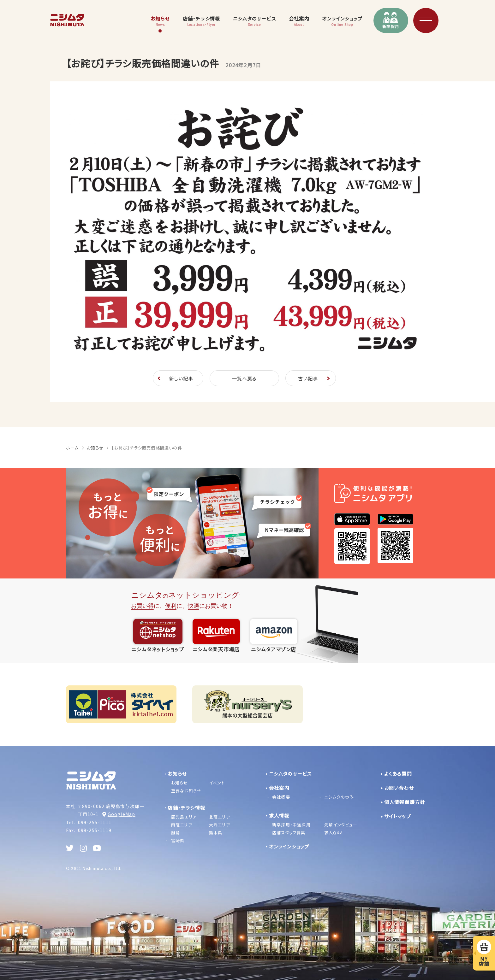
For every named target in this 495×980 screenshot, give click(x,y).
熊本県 (216, 833)
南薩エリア (182, 825)
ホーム (72, 448)
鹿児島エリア (184, 817)
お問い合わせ (399, 788)
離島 (176, 833)
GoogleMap (122, 814)
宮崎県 (178, 840)
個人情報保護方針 (405, 802)
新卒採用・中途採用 (291, 825)
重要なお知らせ (186, 791)
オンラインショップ (289, 846)
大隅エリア (220, 825)
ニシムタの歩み (339, 797)
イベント (217, 783)
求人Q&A (334, 833)
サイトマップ (398, 816)
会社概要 (281, 797)
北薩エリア (220, 817)
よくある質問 (398, 774)
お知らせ (95, 448)
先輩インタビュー (341, 825)
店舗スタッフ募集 (289, 833)
